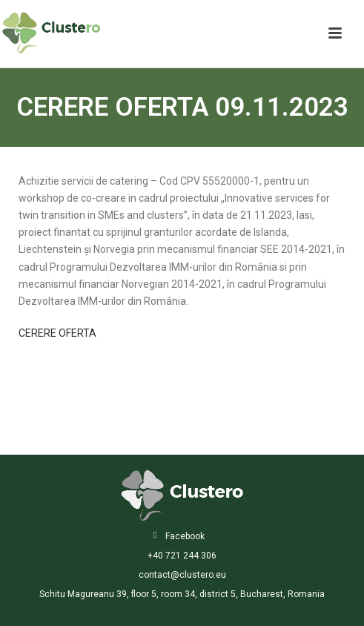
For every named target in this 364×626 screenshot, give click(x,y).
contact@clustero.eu (182, 575)
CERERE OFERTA (57, 333)
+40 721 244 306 (182, 556)
